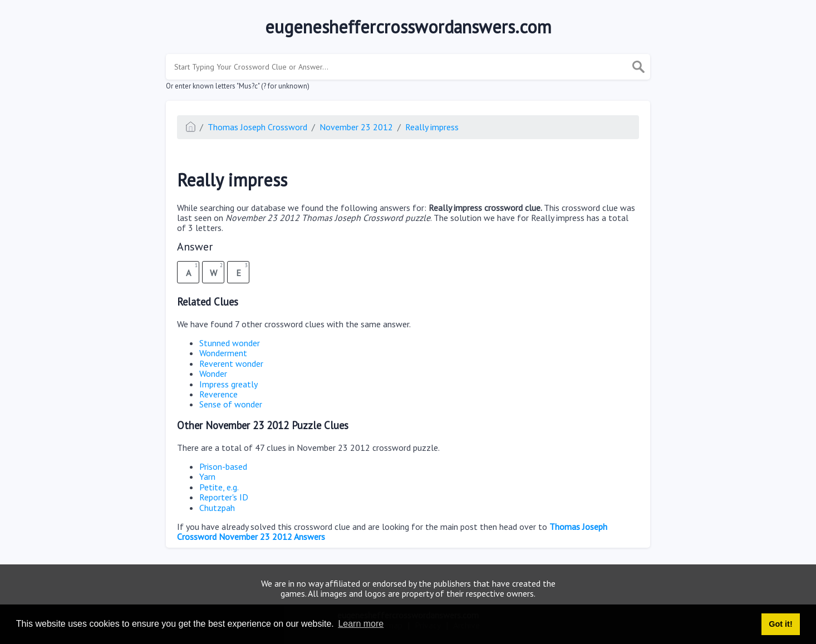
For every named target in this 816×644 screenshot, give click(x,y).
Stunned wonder (230, 343)
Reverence (218, 394)
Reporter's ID (224, 497)
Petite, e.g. (219, 487)
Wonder (213, 373)
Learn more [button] (361, 624)
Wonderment (223, 353)
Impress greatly (228, 384)
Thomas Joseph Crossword (257, 127)
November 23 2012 (356, 127)
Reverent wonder (231, 363)
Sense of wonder (231, 404)
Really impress (432, 127)
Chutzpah (217, 508)
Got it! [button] (780, 624)
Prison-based (223, 466)
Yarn (207, 476)
